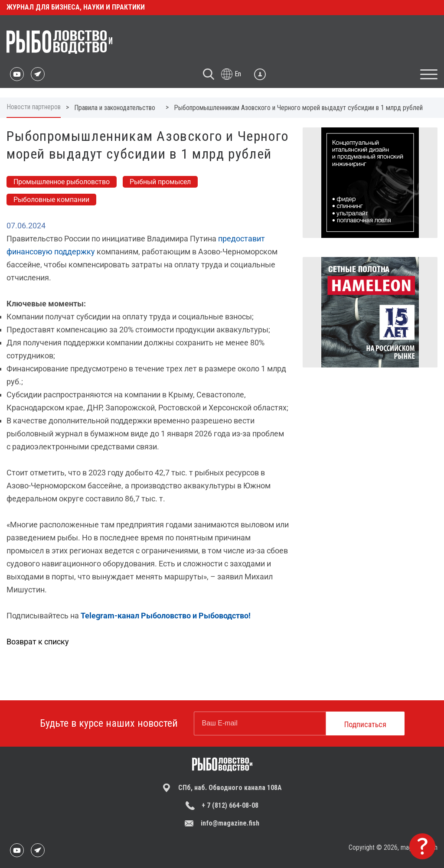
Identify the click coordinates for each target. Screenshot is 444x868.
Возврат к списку (38, 642)
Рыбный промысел (160, 182)
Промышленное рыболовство (62, 182)
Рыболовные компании (51, 200)
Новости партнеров (34, 107)
